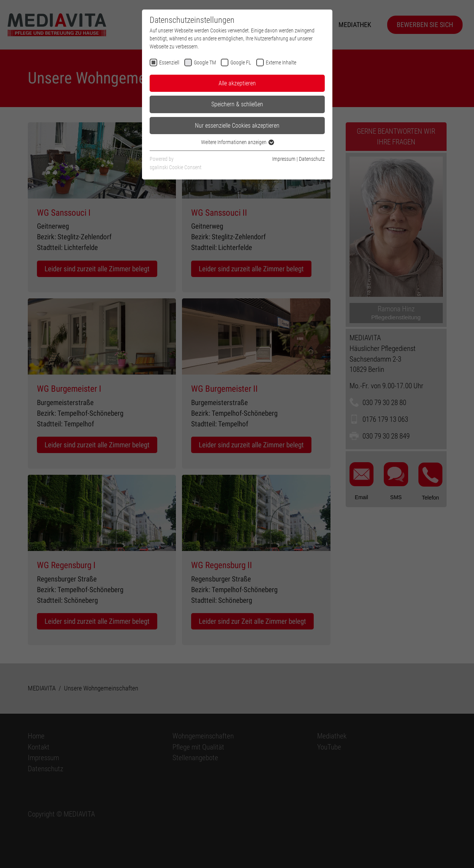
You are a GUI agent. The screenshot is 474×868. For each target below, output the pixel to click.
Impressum (284, 159)
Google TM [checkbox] (205, 62)
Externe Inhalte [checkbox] (281, 62)
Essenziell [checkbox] (169, 62)
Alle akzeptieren (237, 83)
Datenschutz (312, 159)
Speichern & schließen (237, 104)
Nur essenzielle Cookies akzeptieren (237, 126)
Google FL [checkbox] (241, 62)
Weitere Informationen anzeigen (237, 142)
